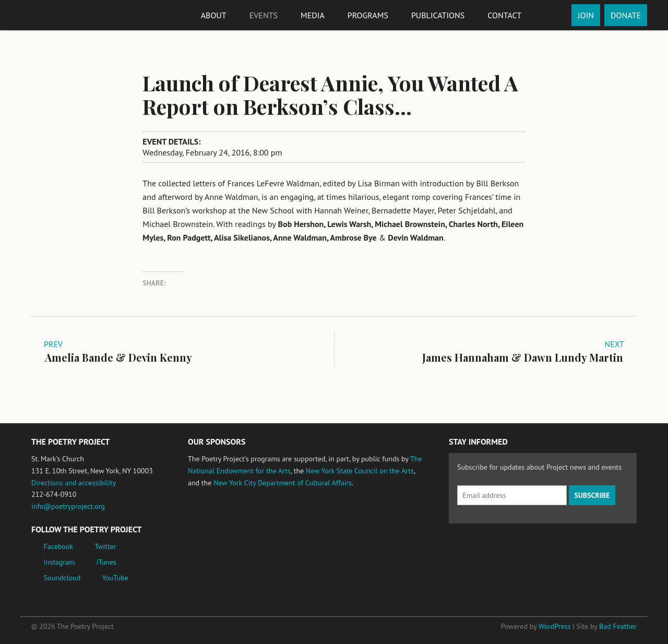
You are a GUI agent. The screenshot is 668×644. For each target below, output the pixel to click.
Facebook (59, 546)
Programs (368, 15)
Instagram (59, 562)
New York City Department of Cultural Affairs (283, 483)
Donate (626, 15)
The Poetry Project (69, 15)
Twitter (105, 546)
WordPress (555, 626)
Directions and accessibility (74, 483)
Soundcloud (62, 578)
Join (586, 15)
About (214, 15)
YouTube (115, 578)
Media (313, 15)
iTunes (106, 562)
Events (264, 15)
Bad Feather (618, 626)
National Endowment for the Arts (217, 522)
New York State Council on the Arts (360, 471)
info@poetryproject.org (68, 506)
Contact (504, 15)
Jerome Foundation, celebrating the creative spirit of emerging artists (284, 522)
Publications (438, 15)
